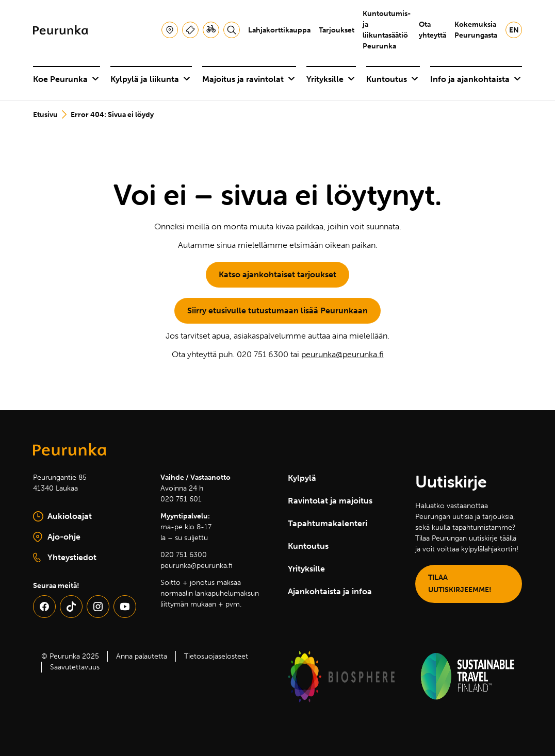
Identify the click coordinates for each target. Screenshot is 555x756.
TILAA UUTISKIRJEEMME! (460, 584)
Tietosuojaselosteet (216, 656)
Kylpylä (302, 478)
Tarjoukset (337, 30)
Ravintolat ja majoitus (330, 501)
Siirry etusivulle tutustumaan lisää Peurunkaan (277, 310)
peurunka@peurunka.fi (342, 354)
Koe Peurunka (66, 79)
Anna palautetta (142, 656)
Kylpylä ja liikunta (150, 79)
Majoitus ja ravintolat (249, 79)
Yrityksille (331, 79)
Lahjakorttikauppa (279, 30)
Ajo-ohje (83, 537)
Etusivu (45, 115)
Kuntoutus (392, 79)
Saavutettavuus (75, 667)
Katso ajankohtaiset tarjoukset (277, 274)
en (514, 30)
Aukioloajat (62, 516)
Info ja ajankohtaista (476, 79)
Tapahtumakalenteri (328, 523)
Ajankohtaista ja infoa (330, 591)
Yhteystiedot (65, 558)
